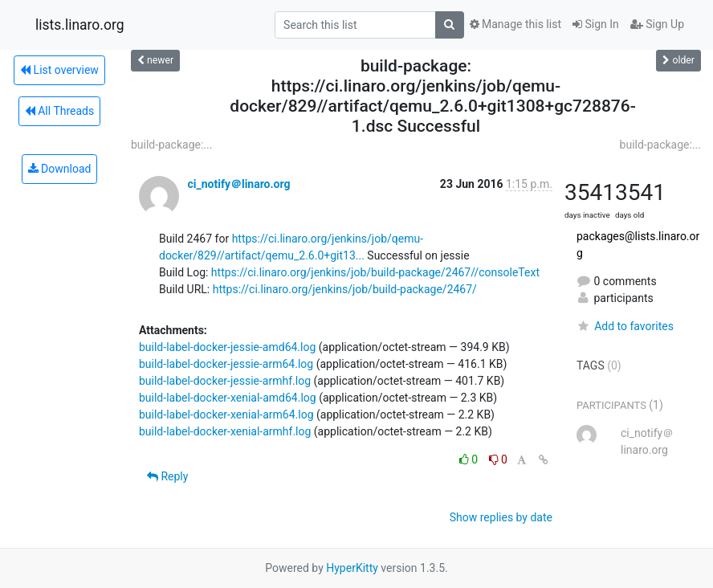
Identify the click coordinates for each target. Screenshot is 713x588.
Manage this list (515, 24)
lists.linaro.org (80, 25)
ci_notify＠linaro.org (238, 184)
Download (60, 169)
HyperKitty (352, 568)
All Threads (59, 111)
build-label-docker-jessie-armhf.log (225, 381)
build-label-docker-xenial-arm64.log (226, 414)
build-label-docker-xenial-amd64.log (228, 398)
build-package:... (171, 145)
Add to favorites (625, 326)
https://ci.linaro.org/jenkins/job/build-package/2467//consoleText (375, 272)
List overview (59, 70)
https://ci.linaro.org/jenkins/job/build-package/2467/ (345, 289)
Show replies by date (501, 517)
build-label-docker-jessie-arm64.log (226, 364)
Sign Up (657, 24)
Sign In (596, 24)
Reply (167, 476)
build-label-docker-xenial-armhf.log (225, 431)
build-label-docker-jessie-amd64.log (227, 347)
